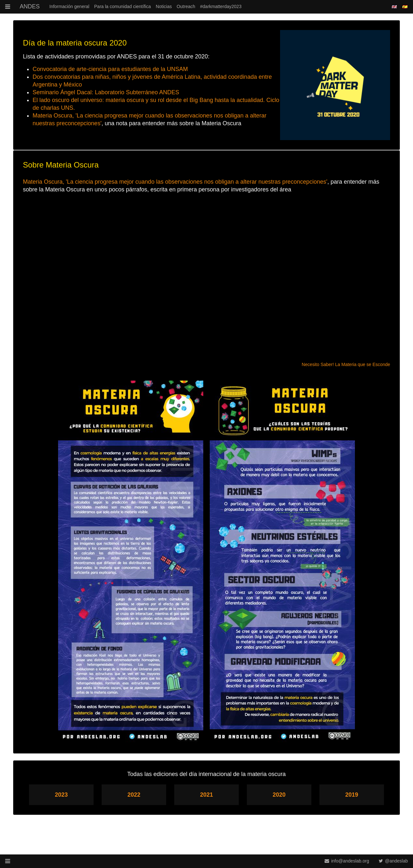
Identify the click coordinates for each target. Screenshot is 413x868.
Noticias (164, 6)
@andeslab (393, 861)
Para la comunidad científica (123, 6)
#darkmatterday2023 (221, 6)
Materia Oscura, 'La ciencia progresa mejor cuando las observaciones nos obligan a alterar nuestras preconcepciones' (175, 182)
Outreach (186, 6)
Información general (69, 6)
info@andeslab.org (347, 861)
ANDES (30, 6)
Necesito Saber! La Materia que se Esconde (346, 364)
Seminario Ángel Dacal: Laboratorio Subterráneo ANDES (106, 92)
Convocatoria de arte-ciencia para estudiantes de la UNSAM (110, 69)
